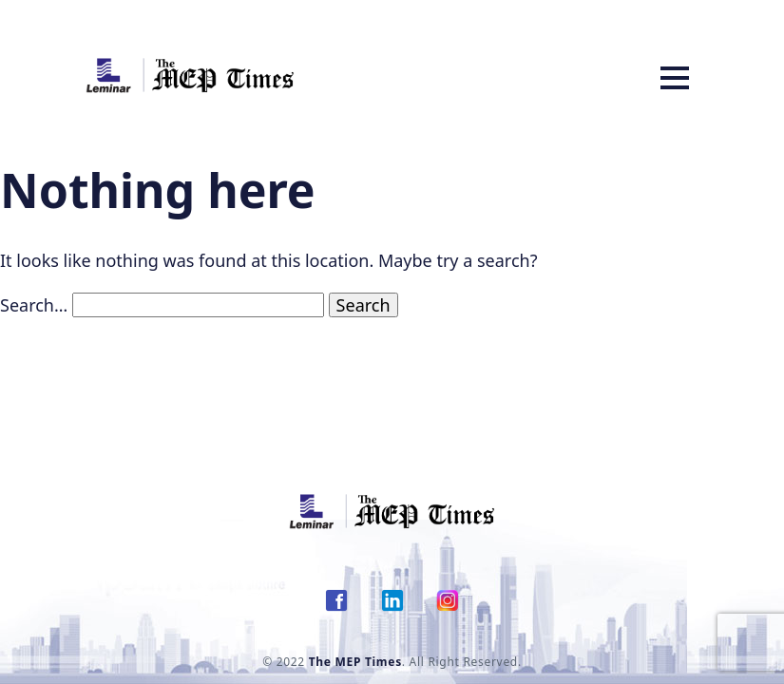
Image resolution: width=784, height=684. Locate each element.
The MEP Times (355, 662)
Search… (34, 305)
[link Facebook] (336, 608)
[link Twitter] (392, 608)
